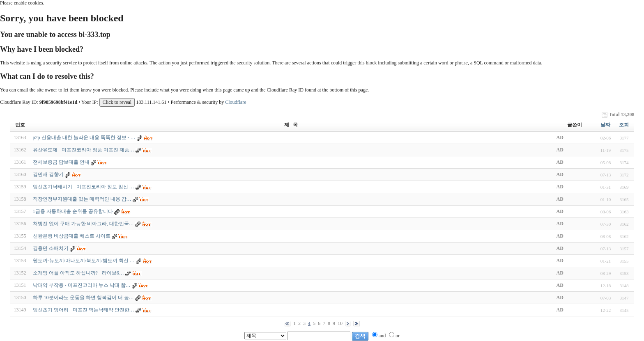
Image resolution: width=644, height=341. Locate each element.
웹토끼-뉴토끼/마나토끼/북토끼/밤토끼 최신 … (84, 261)
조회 (624, 125)
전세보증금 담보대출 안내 (61, 162)
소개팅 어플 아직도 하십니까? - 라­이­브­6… (78, 273)
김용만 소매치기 (51, 248)
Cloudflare (236, 102)
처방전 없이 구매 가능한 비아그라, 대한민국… (83, 224)
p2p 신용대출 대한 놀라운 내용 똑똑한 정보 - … (84, 137)
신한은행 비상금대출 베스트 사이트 (72, 236)
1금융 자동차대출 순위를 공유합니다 (73, 211)
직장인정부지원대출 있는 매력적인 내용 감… (82, 199)
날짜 (605, 125)
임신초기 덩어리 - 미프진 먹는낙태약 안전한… (84, 310)
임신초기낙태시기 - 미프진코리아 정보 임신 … (84, 187)
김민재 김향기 (48, 174)
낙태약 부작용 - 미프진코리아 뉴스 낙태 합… (82, 285)
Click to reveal (117, 102)
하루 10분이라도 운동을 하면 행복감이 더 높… (83, 298)
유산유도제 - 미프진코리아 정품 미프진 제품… (84, 150)
